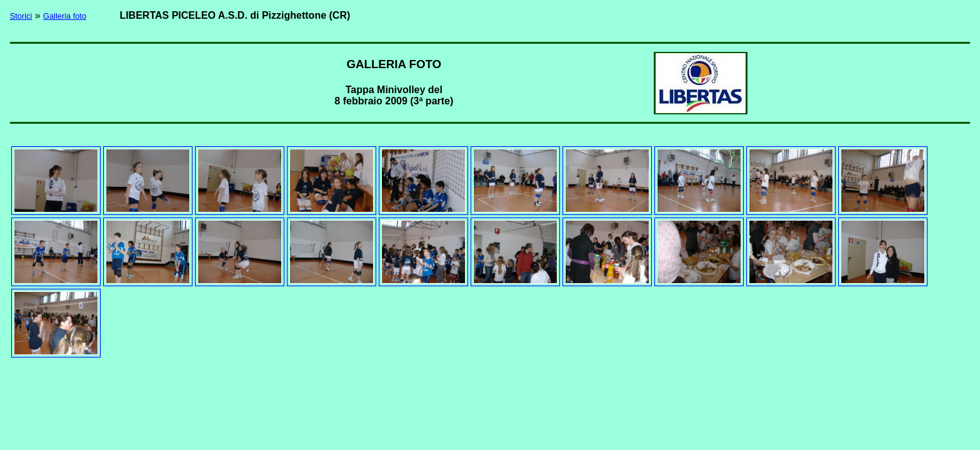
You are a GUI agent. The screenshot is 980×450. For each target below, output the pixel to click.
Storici (21, 16)
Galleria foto (65, 16)
